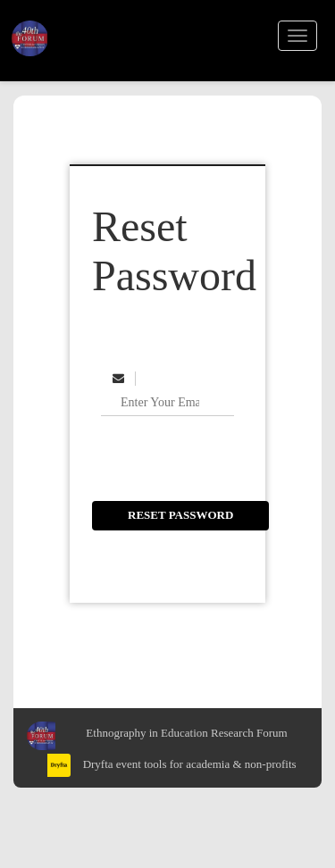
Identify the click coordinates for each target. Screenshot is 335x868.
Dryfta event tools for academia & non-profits (188, 764)
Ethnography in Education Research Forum (186, 733)
